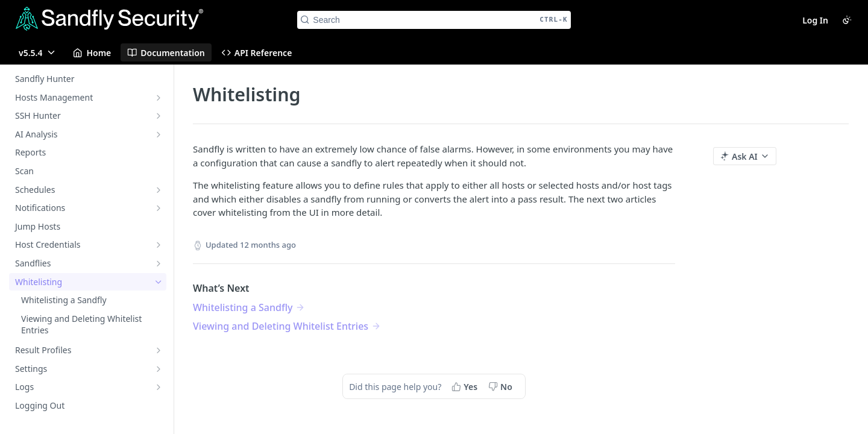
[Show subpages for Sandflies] (159, 263)
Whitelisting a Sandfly (243, 307)
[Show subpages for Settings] (159, 369)
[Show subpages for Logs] (159, 387)
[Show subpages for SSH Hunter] (159, 116)
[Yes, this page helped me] (466, 386)
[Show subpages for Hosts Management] (159, 98)
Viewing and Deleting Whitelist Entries (281, 326)
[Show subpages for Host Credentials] (159, 245)
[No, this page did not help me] (502, 386)
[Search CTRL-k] (434, 20)
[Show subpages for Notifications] (159, 208)
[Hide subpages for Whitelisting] (159, 282)
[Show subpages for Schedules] (159, 190)
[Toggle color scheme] (847, 20)
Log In (815, 20)
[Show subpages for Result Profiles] (159, 350)
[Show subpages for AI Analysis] (159, 134)
